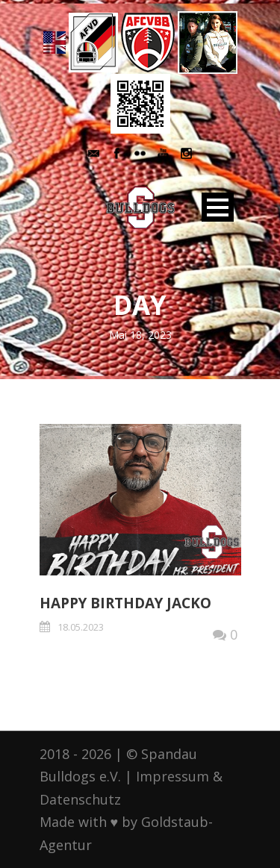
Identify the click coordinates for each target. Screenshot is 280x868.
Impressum (172, 776)
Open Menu (218, 207)
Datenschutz (80, 799)
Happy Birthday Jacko (125, 603)
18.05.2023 (81, 627)
